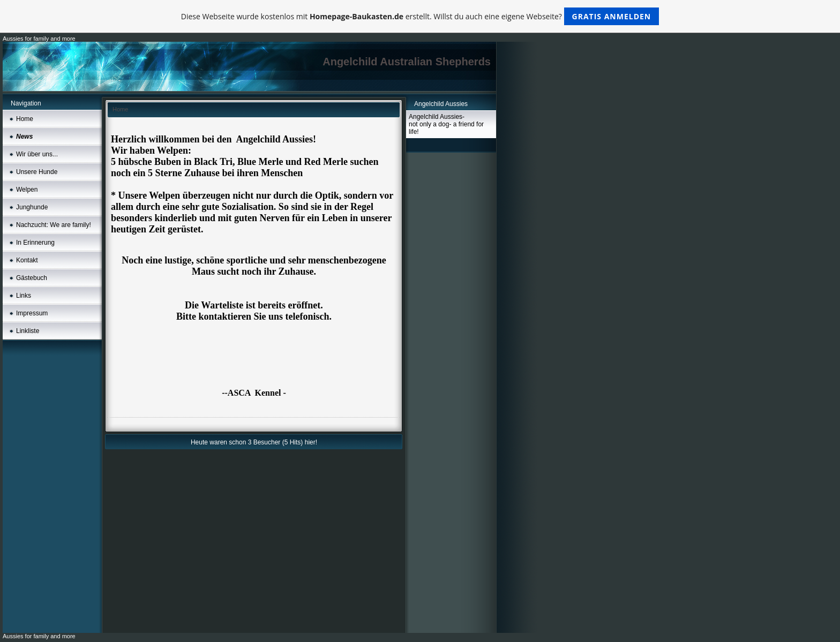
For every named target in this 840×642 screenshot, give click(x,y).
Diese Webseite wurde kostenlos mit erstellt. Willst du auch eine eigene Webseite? (420, 16)
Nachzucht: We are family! (54, 225)
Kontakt (27, 260)
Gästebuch (32, 278)
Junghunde (32, 207)
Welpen (27, 190)
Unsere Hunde (37, 172)
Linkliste (28, 331)
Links (24, 296)
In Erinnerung (35, 243)
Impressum (32, 313)
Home (25, 119)
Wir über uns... (37, 154)
